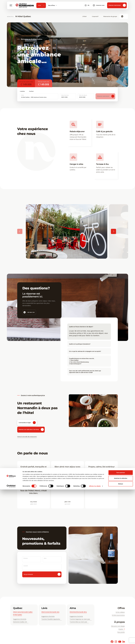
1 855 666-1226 (29, 312)
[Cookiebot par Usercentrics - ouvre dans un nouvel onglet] (11, 641)
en (87, 7)
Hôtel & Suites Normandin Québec (23, 612)
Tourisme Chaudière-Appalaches (52, 619)
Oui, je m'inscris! (42, 574)
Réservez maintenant (117, 7)
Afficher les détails (95, 641)
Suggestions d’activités (20, 619)
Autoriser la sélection (121, 633)
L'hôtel (85, 16)
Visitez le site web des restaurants (27, 437)
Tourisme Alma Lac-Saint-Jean (79, 622)
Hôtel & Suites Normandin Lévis (50, 612)
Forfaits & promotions (118, 615)
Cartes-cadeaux (120, 612)
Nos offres (53, 7)
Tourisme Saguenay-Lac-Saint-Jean (81, 619)
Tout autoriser (121, 627)
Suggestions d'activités (76, 616)
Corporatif (96, 16)
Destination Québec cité (21, 622)
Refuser (121, 638)
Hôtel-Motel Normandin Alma (78, 612)
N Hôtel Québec (23, 16)
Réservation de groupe (110, 16)
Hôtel (41, 7)
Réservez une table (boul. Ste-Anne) (31, 430)
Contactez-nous (99, 7)
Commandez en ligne (27, 423)
